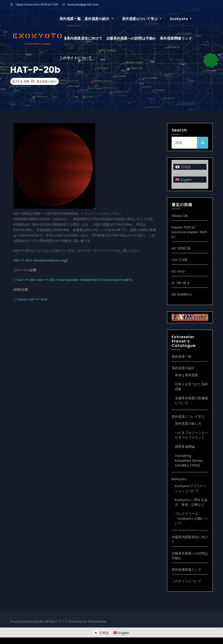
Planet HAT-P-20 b (33, 299)
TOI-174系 (180, 260)
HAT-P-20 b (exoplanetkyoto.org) (41, 260)
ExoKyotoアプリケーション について (191, 488)
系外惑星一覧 (70, 19)
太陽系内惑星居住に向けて (81, 38)
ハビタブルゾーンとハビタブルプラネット (191, 435)
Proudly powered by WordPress (33, 622)
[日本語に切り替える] (190, 167)
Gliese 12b (180, 216)
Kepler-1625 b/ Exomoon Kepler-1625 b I (189, 232)
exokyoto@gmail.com (80, 4)
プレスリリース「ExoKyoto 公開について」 (191, 518)
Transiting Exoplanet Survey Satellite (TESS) (189, 460)
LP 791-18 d (180, 283)
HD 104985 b (182, 294)
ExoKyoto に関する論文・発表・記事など (191, 502)
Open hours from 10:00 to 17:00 (34, 4)
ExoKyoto (170, 19)
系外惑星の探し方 (188, 424)
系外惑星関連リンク (176, 38)
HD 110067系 (181, 248)
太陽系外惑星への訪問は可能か (131, 38)
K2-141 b (178, 271)
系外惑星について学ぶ (137, 19)
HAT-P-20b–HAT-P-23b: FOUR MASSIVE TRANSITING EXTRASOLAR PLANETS (75, 280)
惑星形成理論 (185, 447)
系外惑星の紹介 (99, 19)
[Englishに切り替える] (190, 179)
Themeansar (97, 622)
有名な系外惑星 (186, 375)
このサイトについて (76, 58)
